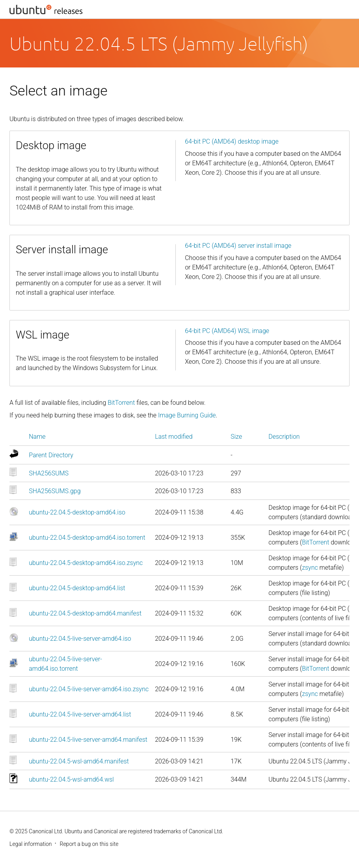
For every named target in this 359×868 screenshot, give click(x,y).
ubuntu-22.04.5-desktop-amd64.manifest (85, 613)
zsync (310, 568)
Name (37, 437)
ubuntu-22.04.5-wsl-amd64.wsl (71, 779)
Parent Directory (51, 455)
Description (284, 437)
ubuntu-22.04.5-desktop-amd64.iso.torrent (87, 538)
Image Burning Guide (187, 415)
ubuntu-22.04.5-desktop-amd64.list (77, 588)
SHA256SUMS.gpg (55, 491)
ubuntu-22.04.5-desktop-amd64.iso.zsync (86, 563)
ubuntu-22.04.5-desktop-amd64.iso (77, 512)
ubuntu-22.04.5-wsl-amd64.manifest (79, 761)
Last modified (174, 437)
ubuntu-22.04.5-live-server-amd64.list (80, 714)
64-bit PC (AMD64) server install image (238, 246)
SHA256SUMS (49, 473)
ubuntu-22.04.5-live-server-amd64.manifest (88, 740)
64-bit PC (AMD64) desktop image (232, 141)
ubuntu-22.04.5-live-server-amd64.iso (80, 639)
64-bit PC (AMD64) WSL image (227, 331)
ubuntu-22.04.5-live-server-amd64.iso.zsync (89, 689)
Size (236, 437)
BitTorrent (121, 403)
